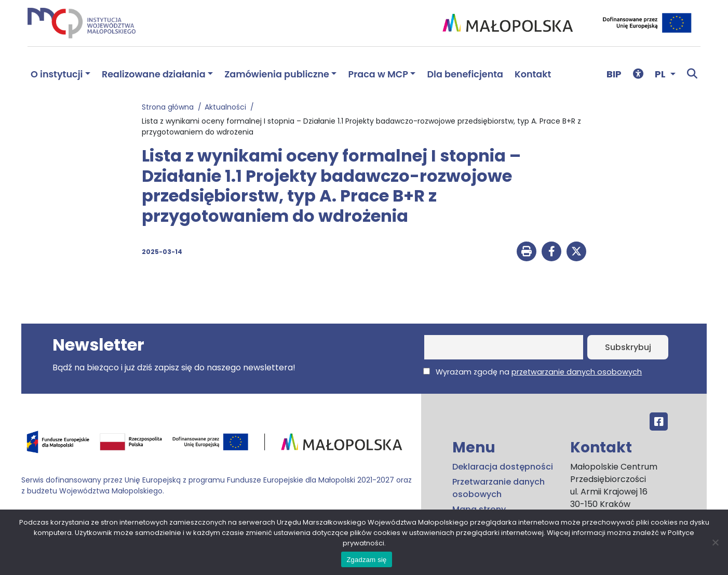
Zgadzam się (366, 560)
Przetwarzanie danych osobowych (498, 488)
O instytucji (57, 74)
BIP (614, 74)
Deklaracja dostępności (503, 467)
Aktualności (227, 107)
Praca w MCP (378, 74)
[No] (715, 542)
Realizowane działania (154, 74)
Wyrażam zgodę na (532, 372)
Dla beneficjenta (465, 74)
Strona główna (170, 107)
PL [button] (661, 74)
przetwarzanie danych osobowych (577, 372)
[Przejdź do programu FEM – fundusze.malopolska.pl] (217, 445)
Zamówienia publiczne (277, 74)
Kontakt (533, 74)
